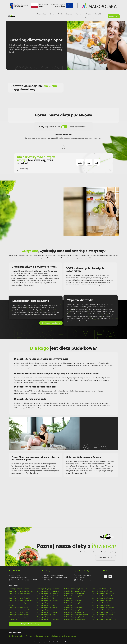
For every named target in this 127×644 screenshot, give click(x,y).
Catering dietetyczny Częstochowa (21, 600)
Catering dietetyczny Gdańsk (19, 610)
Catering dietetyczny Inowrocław (48, 591)
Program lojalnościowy (30, 624)
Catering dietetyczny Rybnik (74, 617)
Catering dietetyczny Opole (74, 593)
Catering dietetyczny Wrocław (103, 615)
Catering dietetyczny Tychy (102, 605)
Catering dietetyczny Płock (74, 608)
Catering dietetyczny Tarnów (102, 600)
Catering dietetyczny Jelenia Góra (49, 596)
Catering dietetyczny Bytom (19, 596)
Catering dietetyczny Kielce (46, 603)
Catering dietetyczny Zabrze (102, 617)
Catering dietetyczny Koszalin (47, 608)
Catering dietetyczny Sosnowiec (103, 593)
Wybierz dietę (42, 14)
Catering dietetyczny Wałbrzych (103, 608)
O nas (52, 14)
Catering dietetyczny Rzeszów (75, 619)
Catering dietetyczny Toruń (102, 603)
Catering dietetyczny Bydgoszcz (20, 593)
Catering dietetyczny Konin (46, 605)
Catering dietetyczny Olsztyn (74, 591)
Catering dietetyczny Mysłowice (48, 619)
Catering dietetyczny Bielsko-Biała (21, 591)
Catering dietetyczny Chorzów (19, 598)
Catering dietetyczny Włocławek (103, 612)
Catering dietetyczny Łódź (46, 617)
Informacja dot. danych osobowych (37, 636)
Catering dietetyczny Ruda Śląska (76, 615)
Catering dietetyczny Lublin (46, 615)
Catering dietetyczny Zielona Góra (104, 619)
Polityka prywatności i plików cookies (63, 636)
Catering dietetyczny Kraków (47, 610)
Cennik (60, 14)
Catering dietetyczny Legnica (47, 612)
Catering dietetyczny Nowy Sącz (76, 589)
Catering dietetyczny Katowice (47, 600)
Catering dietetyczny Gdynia (19, 612)
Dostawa (69, 14)
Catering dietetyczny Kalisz (46, 598)
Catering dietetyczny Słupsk (102, 591)
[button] (100, 18)
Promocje (79, 14)
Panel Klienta (90, 18)
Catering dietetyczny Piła (73, 600)
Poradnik (89, 14)
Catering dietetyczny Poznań (74, 610)
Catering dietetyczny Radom (74, 612)
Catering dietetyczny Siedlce (102, 589)
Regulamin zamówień (16, 636)
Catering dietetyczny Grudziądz (48, 589)
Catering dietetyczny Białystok (19, 589)
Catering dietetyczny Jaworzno (47, 593)
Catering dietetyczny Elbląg (18, 608)
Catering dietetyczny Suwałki (102, 596)
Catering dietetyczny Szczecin (103, 598)
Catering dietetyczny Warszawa (103, 610)
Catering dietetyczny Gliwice (19, 615)
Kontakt (98, 14)
